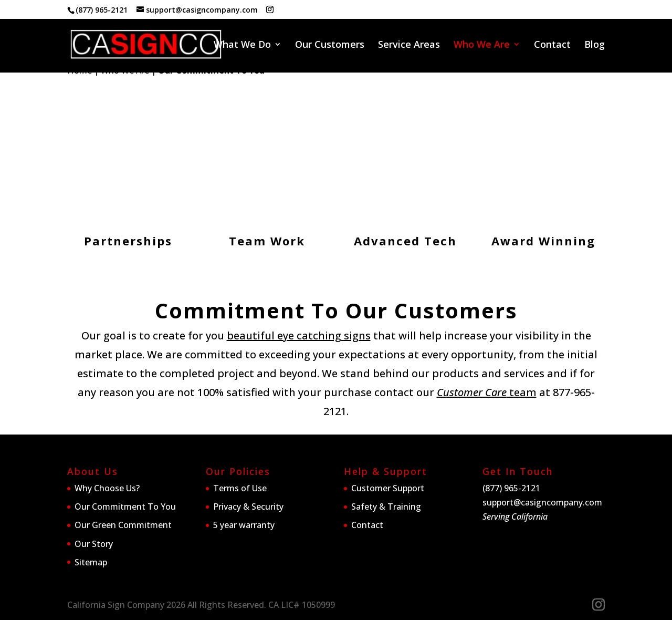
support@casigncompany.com (542, 502)
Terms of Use (240, 488)
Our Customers (330, 45)
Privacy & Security (248, 507)
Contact (552, 45)
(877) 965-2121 (102, 10)
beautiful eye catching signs (299, 335)
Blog (595, 45)
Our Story (94, 544)
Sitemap (91, 562)
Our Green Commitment (123, 525)
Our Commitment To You (125, 507)
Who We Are (482, 45)
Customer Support (388, 488)
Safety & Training (386, 507)
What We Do (242, 45)
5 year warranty (244, 525)
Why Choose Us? (107, 488)
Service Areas (409, 45)
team (487, 392)
